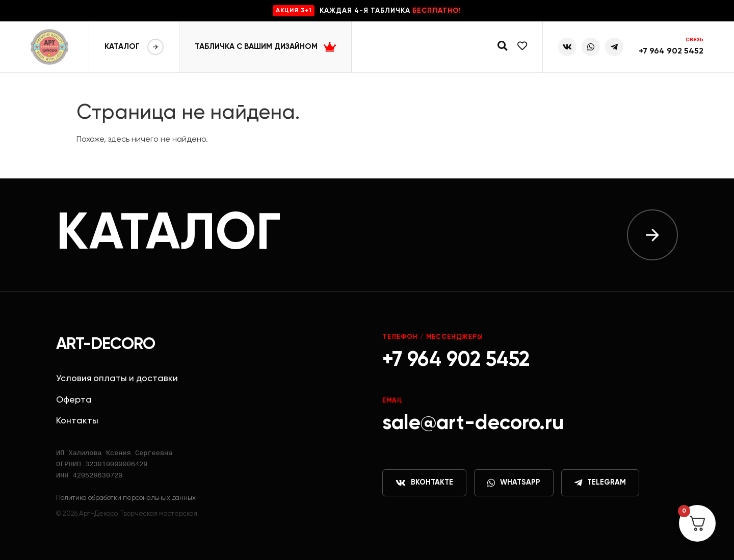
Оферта (74, 400)
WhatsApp (514, 483)
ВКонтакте (424, 483)
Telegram (600, 483)
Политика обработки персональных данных (126, 498)
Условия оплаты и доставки (117, 379)
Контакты (77, 421)
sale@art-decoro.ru (473, 423)
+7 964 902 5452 (671, 51)
